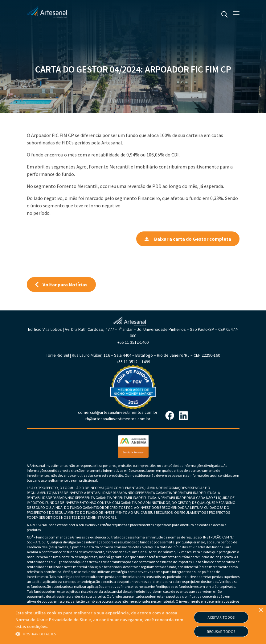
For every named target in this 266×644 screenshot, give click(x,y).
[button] (104, 634)
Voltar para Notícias (61, 285)
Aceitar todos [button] (221, 617)
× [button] (261, 610)
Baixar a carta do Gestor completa (188, 239)
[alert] (133, 624)
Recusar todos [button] (221, 632)
